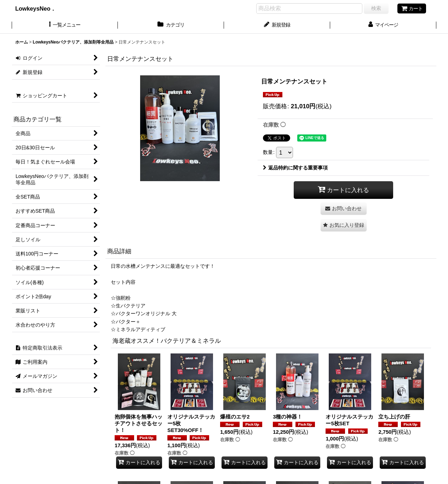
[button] (65, 25)
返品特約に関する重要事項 (295, 168)
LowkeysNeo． (41, 8)
